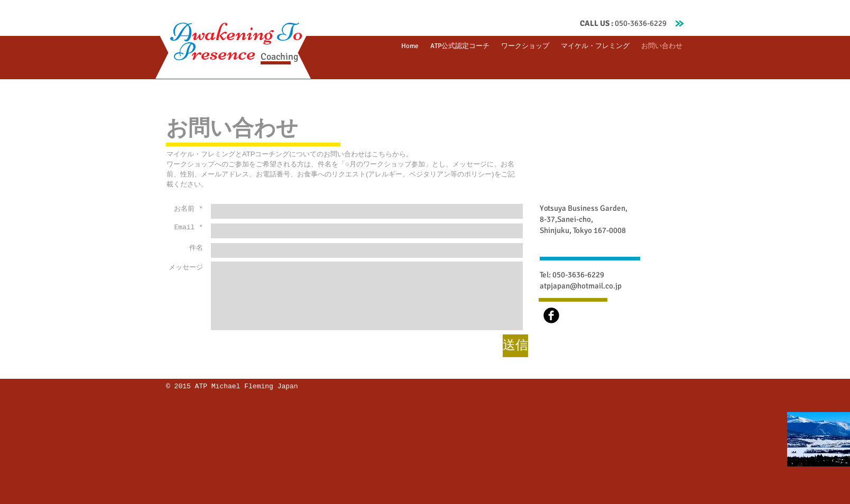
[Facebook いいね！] (587, 394)
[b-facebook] (551, 315)
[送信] (515, 346)
